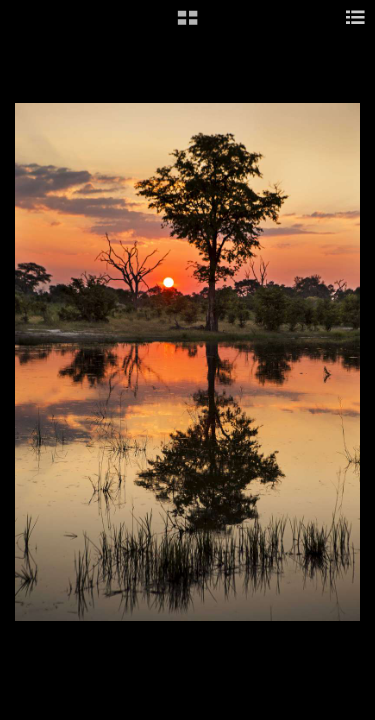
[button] (187, 25)
